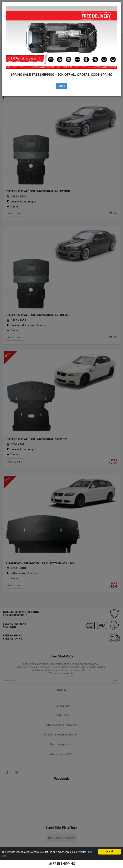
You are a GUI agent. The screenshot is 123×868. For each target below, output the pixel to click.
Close (62, 86)
